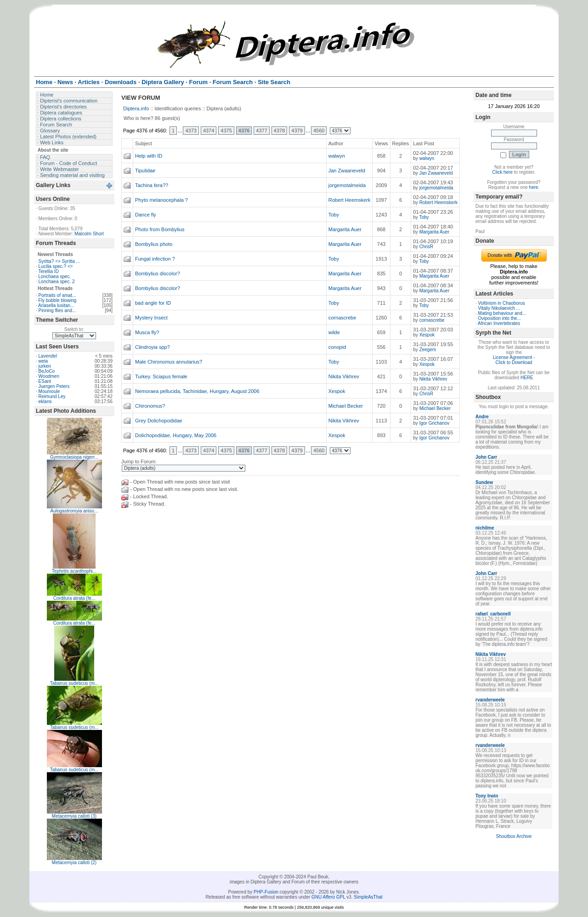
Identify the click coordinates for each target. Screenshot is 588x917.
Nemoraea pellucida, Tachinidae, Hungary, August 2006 (197, 391)
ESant (45, 381)
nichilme (485, 528)
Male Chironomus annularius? (169, 362)
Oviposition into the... (500, 318)
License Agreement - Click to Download (514, 360)
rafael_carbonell (493, 614)
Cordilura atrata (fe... (74, 598)
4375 (226, 131)
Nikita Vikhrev (344, 376)
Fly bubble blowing (58, 300)
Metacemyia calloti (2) (74, 863)
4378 (279, 131)
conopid (337, 347)
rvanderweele (490, 700)
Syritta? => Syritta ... (59, 261)
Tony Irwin (487, 796)
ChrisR (427, 247)
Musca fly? (147, 332)
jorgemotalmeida (347, 185)
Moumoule (49, 391)
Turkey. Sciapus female (161, 376)
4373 (191, 131)
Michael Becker (346, 406)
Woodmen (49, 376)
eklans (45, 402)
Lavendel (48, 356)
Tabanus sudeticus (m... (74, 683)
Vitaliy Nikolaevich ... (499, 308)
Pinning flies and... (57, 310)
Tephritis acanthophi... (74, 571)
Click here (503, 172)
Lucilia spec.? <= (56, 266)
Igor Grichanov (435, 423)
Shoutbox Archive (514, 836)
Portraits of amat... (57, 295)
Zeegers (428, 350)
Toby (334, 215)
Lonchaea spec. (55, 276)
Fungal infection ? (155, 259)
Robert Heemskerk (350, 200)
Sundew (484, 482)
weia (43, 361)
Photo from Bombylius (160, 229)
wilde (334, 332)
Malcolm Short (89, 234)
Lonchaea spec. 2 (57, 282)
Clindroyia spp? (153, 347)
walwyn (337, 156)
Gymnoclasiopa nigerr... (74, 457)
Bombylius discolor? (158, 273)
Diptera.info (136, 108)
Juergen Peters (54, 386)
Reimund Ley (52, 396)
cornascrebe (342, 318)
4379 (297, 131)
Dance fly (146, 215)
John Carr (486, 457)
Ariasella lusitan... (56, 305)
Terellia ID (48, 271)
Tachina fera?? (152, 185)
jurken (45, 366)
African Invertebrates (499, 323)
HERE (527, 378)
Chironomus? (150, 406)
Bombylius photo (154, 244)
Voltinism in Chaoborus (502, 303)
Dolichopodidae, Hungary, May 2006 (176, 435)
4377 (261, 131)
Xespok (427, 335)
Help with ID (149, 156)
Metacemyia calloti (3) (74, 816)
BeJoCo (47, 371)
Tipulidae (145, 171)
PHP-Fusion (266, 892)
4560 (319, 131)
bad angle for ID (153, 303)
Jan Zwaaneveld (347, 171)
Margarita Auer (345, 229)
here (534, 187)
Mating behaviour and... (502, 313)
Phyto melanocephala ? (161, 200)
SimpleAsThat (368, 897)
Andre (482, 417)
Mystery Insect (151, 318)
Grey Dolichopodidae (159, 421)
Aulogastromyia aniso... (74, 511)
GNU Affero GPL (328, 897)
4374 (209, 131)
